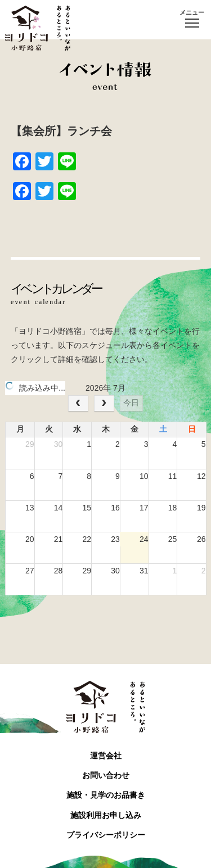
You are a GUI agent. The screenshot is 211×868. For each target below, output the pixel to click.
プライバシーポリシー (106, 835)
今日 (131, 403)
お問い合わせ (106, 775)
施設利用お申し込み (106, 815)
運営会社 (106, 756)
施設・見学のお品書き (106, 795)
